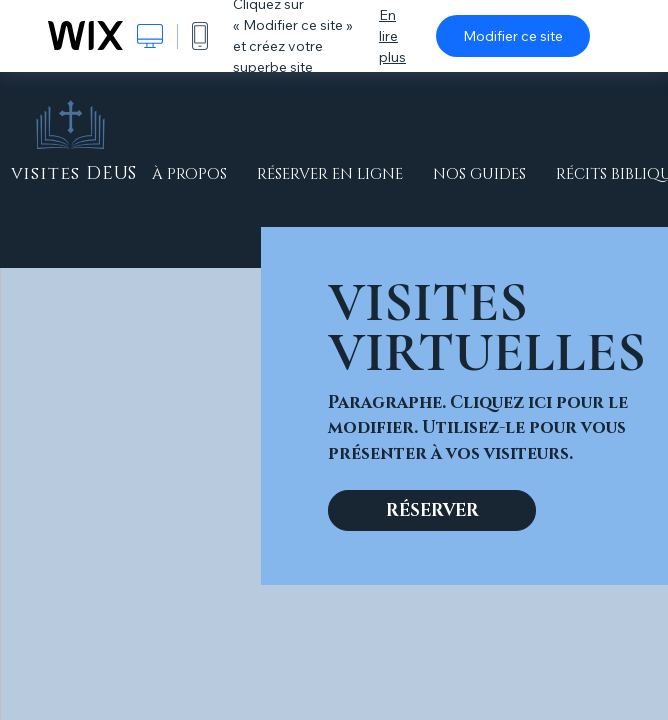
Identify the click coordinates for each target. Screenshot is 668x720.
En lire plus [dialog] (392, 36)
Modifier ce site (513, 36)
